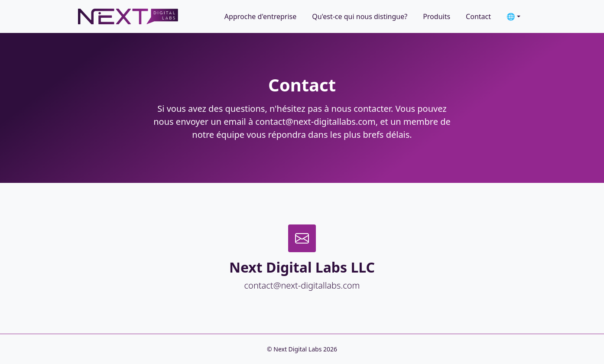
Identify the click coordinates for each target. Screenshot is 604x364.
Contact (478, 16)
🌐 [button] (511, 16)
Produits (437, 16)
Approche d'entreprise (260, 16)
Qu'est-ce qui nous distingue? (360, 16)
